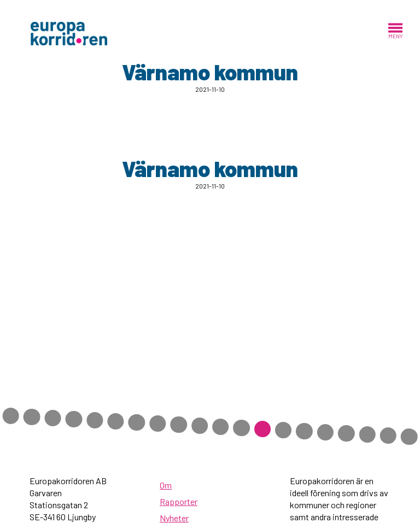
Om (166, 485)
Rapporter (179, 501)
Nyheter (174, 518)
